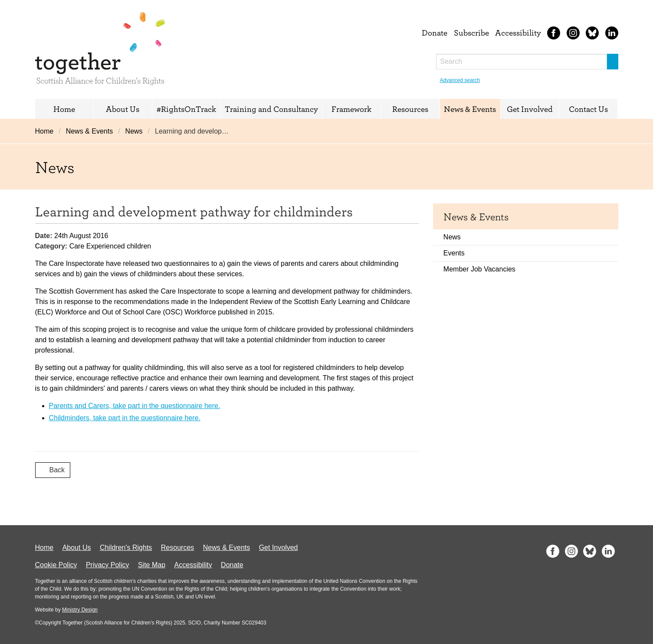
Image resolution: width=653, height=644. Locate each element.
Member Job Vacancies (479, 269)
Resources (410, 109)
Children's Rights (126, 548)
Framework (351, 109)
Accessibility (518, 33)
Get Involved (530, 109)
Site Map (152, 565)
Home (64, 109)
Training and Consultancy (271, 109)
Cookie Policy (56, 565)
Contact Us (588, 109)
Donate (435, 33)
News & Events (470, 109)
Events (454, 253)
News (134, 131)
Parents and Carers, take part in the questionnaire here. (135, 406)
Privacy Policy (108, 565)
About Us (123, 109)
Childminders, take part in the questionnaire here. (125, 418)
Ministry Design (80, 610)
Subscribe (471, 33)
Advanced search (460, 80)
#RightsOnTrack (186, 109)
